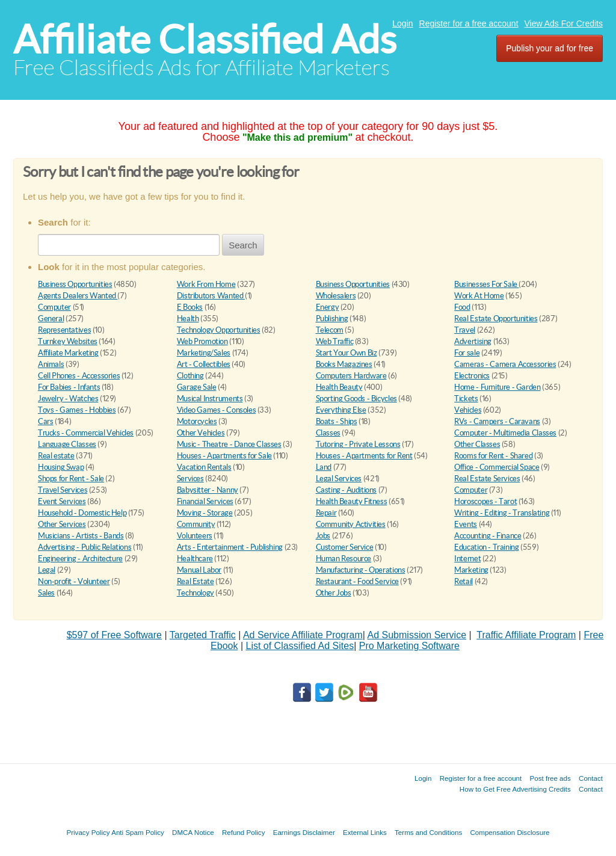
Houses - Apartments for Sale (224, 456)
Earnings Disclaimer (304, 832)
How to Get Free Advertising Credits (515, 789)
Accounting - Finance (488, 536)
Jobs (323, 536)
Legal (47, 570)
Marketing (471, 570)
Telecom (330, 330)
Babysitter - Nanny (208, 490)
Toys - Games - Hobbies (77, 410)
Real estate (56, 456)
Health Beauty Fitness (352, 501)
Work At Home (479, 296)
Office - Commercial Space (497, 467)
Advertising (473, 341)
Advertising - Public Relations (85, 547)
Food (462, 307)
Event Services (62, 501)
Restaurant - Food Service (357, 581)
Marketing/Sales (204, 353)
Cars (45, 421)
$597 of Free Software (114, 635)
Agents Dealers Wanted (78, 296)
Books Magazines (344, 364)
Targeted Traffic (203, 635)
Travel (465, 330)
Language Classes (67, 444)
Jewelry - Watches (68, 399)
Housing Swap (61, 467)
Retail (464, 581)
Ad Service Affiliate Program (303, 635)
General (51, 319)
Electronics (472, 376)
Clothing (190, 376)
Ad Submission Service (417, 635)
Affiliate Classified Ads (205, 39)
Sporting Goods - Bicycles (356, 399)
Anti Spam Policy (138, 832)
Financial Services (205, 501)
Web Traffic (335, 341)
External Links (365, 832)
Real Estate (196, 581)
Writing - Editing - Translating (502, 513)
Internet (467, 559)
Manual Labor (199, 570)
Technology (196, 593)
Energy (328, 307)
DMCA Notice (193, 832)
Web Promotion (202, 341)
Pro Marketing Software (409, 646)
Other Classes (477, 444)
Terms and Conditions (428, 832)
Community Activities (351, 524)
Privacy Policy (88, 832)
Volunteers (195, 536)
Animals (51, 364)
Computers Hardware (351, 376)
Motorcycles (197, 421)
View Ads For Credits (564, 23)
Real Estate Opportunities (496, 319)
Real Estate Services (487, 479)
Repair (326, 513)
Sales (46, 593)
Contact (591, 778)
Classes (328, 433)
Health (188, 319)
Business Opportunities (75, 284)
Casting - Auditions (346, 490)
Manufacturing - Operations (361, 570)
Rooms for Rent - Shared (493, 456)
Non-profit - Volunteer (74, 581)
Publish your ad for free (550, 48)
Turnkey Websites (68, 341)
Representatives (64, 330)
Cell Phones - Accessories (79, 376)
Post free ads (550, 778)
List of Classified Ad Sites (300, 646)
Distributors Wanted (211, 296)
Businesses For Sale (486, 284)
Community (196, 524)
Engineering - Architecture (80, 559)
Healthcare (195, 559)
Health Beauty (339, 387)
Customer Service (345, 547)
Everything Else (341, 410)
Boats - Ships (337, 421)
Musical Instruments (210, 399)
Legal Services (339, 479)
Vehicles (468, 410)
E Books (190, 307)
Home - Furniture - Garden (497, 387)
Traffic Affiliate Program (526, 635)
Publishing (332, 319)
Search (243, 245)
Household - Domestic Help (82, 513)
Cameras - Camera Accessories (505, 364)
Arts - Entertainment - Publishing (230, 547)
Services (190, 479)
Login (402, 23)
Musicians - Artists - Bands (81, 536)
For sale (467, 353)
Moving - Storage (205, 513)
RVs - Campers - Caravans (497, 421)
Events (466, 524)
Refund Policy (244, 832)
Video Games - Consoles (216, 410)
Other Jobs (334, 593)
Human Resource (344, 559)
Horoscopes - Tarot (485, 501)
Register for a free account (469, 23)
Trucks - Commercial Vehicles (86, 433)
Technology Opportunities (219, 330)
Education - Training (486, 547)
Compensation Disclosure (510, 832)
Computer (54, 307)
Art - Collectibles (204, 364)
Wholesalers (336, 296)
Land (324, 467)
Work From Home (206, 284)
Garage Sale (197, 387)
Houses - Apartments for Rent (364, 456)
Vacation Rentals (204, 467)
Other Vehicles (201, 433)
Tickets (466, 399)
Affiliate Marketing (68, 353)
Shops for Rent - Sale (71, 479)
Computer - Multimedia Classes (505, 433)
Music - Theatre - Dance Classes (229, 444)
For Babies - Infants (69, 387)
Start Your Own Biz (346, 353)
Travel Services (63, 490)
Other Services (62, 524)
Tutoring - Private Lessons (358, 444)
